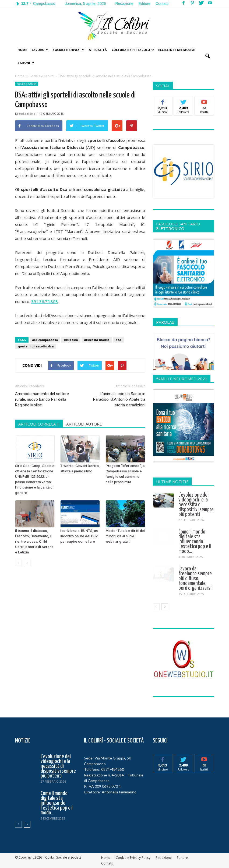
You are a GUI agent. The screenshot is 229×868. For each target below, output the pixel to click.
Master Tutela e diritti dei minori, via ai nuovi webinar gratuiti (125, 536)
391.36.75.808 (45, 301)
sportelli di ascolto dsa (36, 346)
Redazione (124, 4)
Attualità (98, 50)
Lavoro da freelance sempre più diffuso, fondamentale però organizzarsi (195, 578)
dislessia (71, 340)
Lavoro (40, 50)
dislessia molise (97, 340)
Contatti (162, 4)
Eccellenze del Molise (177, 50)
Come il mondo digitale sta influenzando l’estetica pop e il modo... (195, 542)
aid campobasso (45, 340)
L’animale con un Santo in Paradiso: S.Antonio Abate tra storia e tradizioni (119, 399)
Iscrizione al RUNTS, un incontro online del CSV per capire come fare (79, 536)
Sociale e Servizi (69, 50)
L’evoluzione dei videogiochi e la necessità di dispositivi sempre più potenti (196, 505)
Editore (145, 4)
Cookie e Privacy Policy (133, 858)
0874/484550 (113, 769)
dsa (118, 340)
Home (22, 50)
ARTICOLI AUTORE (84, 424)
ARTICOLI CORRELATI (39, 424)
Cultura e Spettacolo (133, 50)
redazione (27, 114)
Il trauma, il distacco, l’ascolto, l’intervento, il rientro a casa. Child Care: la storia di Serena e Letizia (34, 541)
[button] (208, 56)
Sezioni (26, 63)
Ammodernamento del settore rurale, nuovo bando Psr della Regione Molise (42, 399)
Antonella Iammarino (119, 792)
